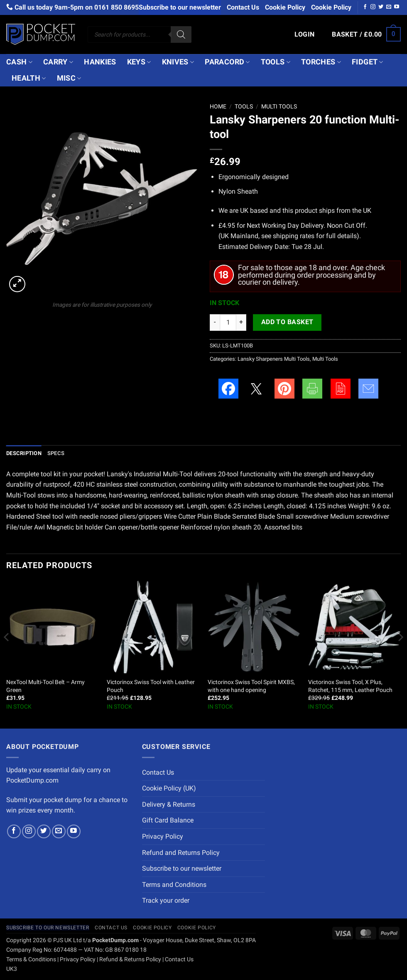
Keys (139, 62)
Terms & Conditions (31, 959)
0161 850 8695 (116, 7)
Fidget (368, 62)
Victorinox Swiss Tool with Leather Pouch (151, 686)
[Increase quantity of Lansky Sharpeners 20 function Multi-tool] (241, 323)
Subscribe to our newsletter (180, 7)
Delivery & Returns (169, 804)
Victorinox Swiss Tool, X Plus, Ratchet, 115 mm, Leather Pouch (350, 686)
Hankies (100, 62)
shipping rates (294, 236)
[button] (305, 34)
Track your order (166, 900)
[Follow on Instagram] (373, 7)
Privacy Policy (163, 836)
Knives (178, 62)
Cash (19, 62)
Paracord (227, 62)
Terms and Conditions (174, 885)
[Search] (181, 34)
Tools (276, 62)
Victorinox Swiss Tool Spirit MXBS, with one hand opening (251, 686)
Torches (321, 62)
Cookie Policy (285, 7)
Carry (58, 62)
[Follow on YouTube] (397, 7)
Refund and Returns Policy (181, 853)
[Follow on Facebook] (365, 7)
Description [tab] (24, 453)
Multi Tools (279, 106)
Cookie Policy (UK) (169, 788)
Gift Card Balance (168, 820)
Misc (69, 78)
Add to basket (287, 322)
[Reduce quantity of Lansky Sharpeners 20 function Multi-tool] (215, 323)
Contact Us (243, 7)
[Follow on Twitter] (381, 7)
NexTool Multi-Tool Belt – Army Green (45, 686)
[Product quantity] (228, 323)
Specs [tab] (56, 453)
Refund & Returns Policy (130, 959)
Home (218, 106)
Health (29, 78)
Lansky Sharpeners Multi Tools (274, 359)
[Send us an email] (389, 7)
